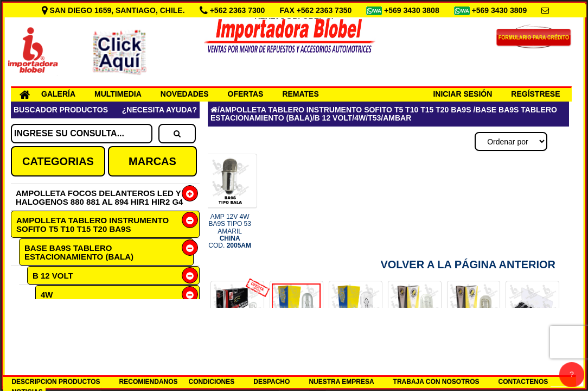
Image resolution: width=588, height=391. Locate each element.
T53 (56, 314)
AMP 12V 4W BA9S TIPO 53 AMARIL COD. (230, 231)
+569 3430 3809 (501, 10)
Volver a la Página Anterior (468, 264)
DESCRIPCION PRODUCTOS (56, 382)
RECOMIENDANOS (149, 382)
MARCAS (152, 161)
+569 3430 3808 (413, 10)
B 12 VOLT (53, 276)
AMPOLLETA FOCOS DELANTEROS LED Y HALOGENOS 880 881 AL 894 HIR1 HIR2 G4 (99, 197)
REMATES (300, 94)
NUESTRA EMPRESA (341, 382)
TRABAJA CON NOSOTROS (436, 382)
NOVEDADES (185, 94)
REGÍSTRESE (535, 94)
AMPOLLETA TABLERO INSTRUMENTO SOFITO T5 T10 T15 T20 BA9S (92, 225)
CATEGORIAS (58, 161)
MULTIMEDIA (118, 94)
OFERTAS (246, 94)
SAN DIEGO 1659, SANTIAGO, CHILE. (114, 10)
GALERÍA (58, 94)
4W (47, 295)
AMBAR (72, 333)
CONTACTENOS (523, 382)
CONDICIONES (212, 382)
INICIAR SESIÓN (462, 94)
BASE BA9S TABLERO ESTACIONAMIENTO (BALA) (79, 252)
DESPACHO (271, 382)
